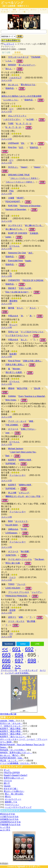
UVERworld (13, 143)
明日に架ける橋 (13, 563)
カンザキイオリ (15, 225)
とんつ (12, 577)
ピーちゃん (14, 246)
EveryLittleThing (15, 261)
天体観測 (34, 233)
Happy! (24, 167)
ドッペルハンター (18, 475)
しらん (9, 61)
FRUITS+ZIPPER (12, 773)
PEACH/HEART (13, 202)
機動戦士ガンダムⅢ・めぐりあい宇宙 (23, 496)
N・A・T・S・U (24, 124)
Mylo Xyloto (11, 400)
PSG (12, 191)
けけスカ (8, 781)
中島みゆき (13, 316)
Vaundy (7, 786)
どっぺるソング (12, 3)
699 (6, 666)
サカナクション (12, 805)
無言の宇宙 (22, 388)
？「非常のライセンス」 (11, 726)
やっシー (13, 325)
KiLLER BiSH (12, 525)
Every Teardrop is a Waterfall (32, 396)
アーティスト (24, 11)
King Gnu (12, 147)
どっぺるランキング (28, 670)
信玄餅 (12, 610)
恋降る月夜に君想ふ (32, 361)
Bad (7, 456)
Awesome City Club (17, 253)
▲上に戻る (5, 830)
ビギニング (24, 493)
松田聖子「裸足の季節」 (11, 729)
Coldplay (12, 396)
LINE (37, 644)
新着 (14, 11)
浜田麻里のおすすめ (9, 819)
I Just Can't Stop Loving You (23, 452)
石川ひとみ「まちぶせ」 (11, 723)
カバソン (34, 10)
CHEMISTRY (14, 280)
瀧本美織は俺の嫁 (8, 714)
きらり (20, 308)
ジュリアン (37, 592)
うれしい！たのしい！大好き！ (24, 178)
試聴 (20, 61)
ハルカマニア (15, 78)
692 (29, 649)
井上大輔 (12, 493)
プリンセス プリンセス (19, 592)
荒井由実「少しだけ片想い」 (13, 750)
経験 (21, 617)
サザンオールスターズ (18, 57)
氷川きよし (13, 167)
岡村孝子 (12, 288)
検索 (20, 36)
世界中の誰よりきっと (14, 778)
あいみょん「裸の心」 (10, 755)
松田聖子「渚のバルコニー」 (13, 737)
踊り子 (7, 783)
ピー (11, 109)
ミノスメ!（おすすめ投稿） (17, 673)
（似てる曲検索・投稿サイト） (15, 6)
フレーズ (21, 584)
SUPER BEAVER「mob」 (12, 758)
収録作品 (10, 88)
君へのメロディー (27, 65)
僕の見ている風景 (14, 372)
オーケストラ (21, 521)
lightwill (21, 867)
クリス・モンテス (16, 621)
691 (17, 649)
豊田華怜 (13, 301)
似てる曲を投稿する (11, 40)
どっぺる (5, 11)
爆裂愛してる (11, 802)
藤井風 (11, 308)
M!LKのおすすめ (7, 814)
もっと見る (5, 827)
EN (23, 143)
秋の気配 (25, 551)
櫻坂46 (11, 388)
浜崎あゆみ (13, 529)
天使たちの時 (25, 288)
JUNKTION (11, 555)
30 (32, 143)
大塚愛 (11, 198)
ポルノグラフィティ (17, 116)
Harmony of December (30, 206)
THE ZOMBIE (12, 425)
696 (6, 661)
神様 (31, 421)
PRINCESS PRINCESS (16, 596)
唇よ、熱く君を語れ (14, 794)
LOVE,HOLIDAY (13, 588)
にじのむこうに (11, 100)
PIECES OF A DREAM (33, 280)
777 (11, 634)
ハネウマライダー (12, 119)
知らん (9, 69)
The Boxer (39, 559)
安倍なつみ (13, 332)
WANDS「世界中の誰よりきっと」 (16, 753)
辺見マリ (12, 617)
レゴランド (9, 44)
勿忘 (30, 253)
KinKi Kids (13, 206)
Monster (16, 369)
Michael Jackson (16, 449)
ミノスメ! (43, 10)
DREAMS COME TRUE (19, 175)
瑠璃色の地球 (25, 460)
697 (19, 661)
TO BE (24, 529)
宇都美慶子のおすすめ (10, 825)
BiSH (10, 521)
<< (5, 649)
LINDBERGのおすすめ (10, 822)
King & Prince (14, 361)
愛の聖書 (31, 621)
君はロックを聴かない (14, 791)
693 (6, 655)
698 (32, 661)
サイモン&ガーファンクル (20, 559)
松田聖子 (12, 460)
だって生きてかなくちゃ (32, 332)
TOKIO (11, 584)
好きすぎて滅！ (11, 789)
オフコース (13, 429)
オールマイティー (13, 799)
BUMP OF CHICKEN (18, 233)
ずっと (7, 770)
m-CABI (30, 119)
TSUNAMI (36, 57)
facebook (9, 644)
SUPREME (11, 464)
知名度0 (13, 354)
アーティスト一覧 (9, 670)
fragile (28, 261)
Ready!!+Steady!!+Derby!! (15, 775)
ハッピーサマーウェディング (18, 807)
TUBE (11, 124)
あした (24, 340)
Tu (10, 273)
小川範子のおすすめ (9, 817)
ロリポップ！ (35, 867)
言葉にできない (28, 429)
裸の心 (8, 797)
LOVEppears (11, 533)
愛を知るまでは (28, 85)
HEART (20, 198)
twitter (23, 644)
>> (18, 666)
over (7, 433)
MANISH (12, 65)
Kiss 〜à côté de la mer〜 (17, 292)
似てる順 (6, 52)
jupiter (8, 237)
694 (19, 655)
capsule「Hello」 (8, 721)
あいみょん (13, 85)
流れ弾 (37, 388)
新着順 (18, 52)
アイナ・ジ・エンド (17, 421)
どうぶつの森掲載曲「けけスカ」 (15, 763)
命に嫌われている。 (34, 225)
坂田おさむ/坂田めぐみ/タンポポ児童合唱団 (21, 96)
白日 (21, 147)
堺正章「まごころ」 (9, 761)
